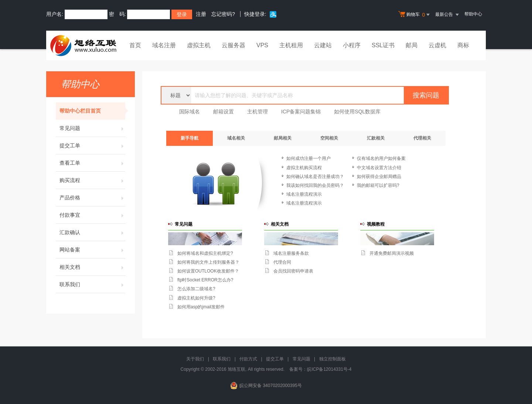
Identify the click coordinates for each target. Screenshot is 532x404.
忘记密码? (223, 14)
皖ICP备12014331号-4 (329, 369)
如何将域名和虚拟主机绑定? (205, 253)
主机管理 (258, 112)
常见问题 (92, 128)
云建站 (323, 45)
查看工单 (92, 163)
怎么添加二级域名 (195, 289)
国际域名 (190, 112)
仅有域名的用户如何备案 (381, 158)
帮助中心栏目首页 (92, 111)
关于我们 (195, 359)
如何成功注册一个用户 (308, 158)
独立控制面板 (332, 359)
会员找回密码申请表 (293, 271)
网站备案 (92, 250)
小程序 (352, 45)
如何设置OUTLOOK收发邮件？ (208, 271)
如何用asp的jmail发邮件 (201, 307)
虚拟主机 (199, 45)
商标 (463, 45)
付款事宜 (92, 215)
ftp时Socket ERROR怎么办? (205, 280)
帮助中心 (473, 14)
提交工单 (92, 145)
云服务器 (233, 45)
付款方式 (248, 359)
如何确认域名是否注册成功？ (315, 177)
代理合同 (282, 262)
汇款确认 (92, 232)
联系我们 (92, 284)
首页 (135, 45)
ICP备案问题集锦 (301, 112)
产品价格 (92, 198)
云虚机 (437, 45)
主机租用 (291, 45)
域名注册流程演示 (304, 194)
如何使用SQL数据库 (357, 112)
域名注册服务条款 (291, 253)
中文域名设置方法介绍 (379, 168)
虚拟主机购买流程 (304, 168)
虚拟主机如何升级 (195, 298)
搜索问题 (426, 95)
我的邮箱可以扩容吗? (378, 185)
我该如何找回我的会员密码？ (315, 185)
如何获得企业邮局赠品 (379, 177)
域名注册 (164, 45)
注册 (201, 14)
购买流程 (92, 180)
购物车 (415, 15)
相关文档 (92, 267)
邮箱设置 (224, 112)
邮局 (412, 45)
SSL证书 (383, 45)
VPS (262, 45)
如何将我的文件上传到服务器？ (208, 262)
